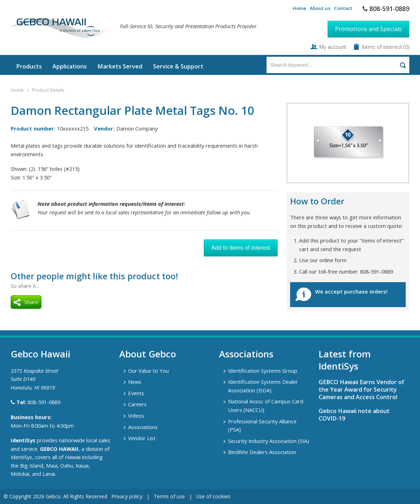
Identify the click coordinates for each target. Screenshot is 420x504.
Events (136, 393)
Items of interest (383, 47)
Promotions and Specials (368, 29)
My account (333, 47)
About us (320, 8)
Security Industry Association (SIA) (269, 441)
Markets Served (120, 66)
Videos (136, 416)
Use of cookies (213, 496)
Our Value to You (148, 371)
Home (299, 8)
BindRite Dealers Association (262, 452)
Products (29, 66)
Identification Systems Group (263, 371)
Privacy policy (127, 496)
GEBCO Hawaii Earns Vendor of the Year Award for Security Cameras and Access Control (361, 390)
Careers (137, 404)
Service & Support (178, 66)
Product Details (48, 90)
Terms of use (169, 496)
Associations (143, 427)
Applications (70, 66)
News (135, 382)
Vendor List (142, 438)
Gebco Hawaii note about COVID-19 (354, 415)
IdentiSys (23, 440)
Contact (343, 8)
